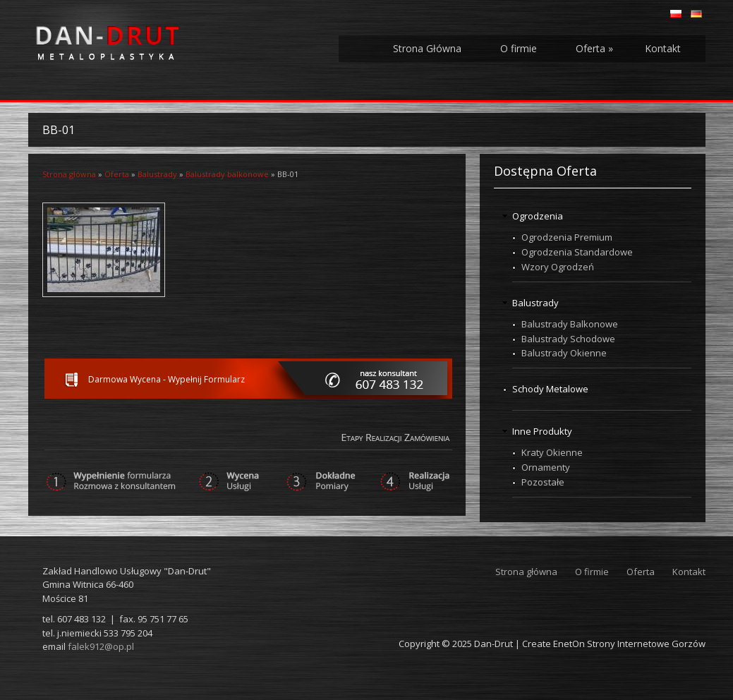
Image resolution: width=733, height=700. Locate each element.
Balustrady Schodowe (568, 339)
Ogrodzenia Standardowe (577, 252)
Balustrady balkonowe (227, 174)
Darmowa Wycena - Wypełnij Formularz (166, 379)
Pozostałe (543, 482)
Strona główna (69, 174)
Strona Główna (427, 48)
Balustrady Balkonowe (570, 324)
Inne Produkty (542, 431)
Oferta (594, 48)
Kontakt (663, 48)
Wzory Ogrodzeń (558, 267)
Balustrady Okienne (564, 353)
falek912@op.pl (101, 646)
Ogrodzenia (538, 216)
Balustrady (157, 174)
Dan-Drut (493, 644)
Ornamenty (546, 467)
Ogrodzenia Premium (567, 237)
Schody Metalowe (550, 389)
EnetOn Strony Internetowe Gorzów (629, 644)
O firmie (519, 48)
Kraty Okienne (552, 452)
